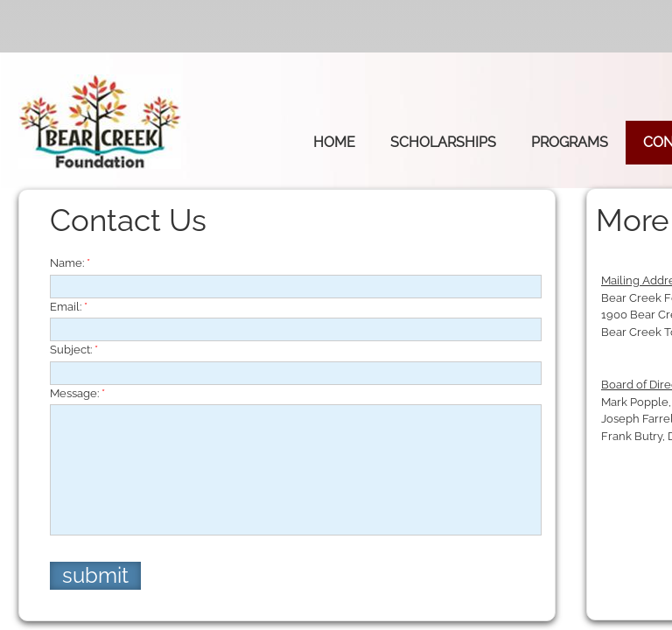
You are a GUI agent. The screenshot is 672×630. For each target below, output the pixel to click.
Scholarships (443, 142)
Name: (70, 263)
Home (334, 142)
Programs (570, 142)
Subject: (74, 350)
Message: (77, 393)
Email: (69, 307)
